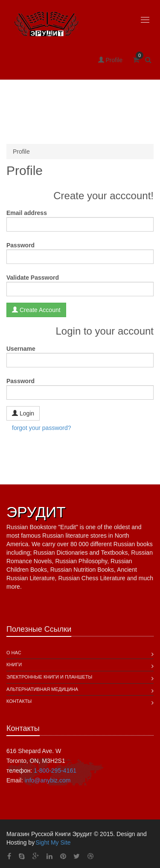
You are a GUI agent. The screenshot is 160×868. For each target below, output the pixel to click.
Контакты (19, 701)
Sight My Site (53, 842)
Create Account (36, 310)
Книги (14, 665)
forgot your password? (42, 428)
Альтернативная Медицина (42, 689)
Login (23, 413)
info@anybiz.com (48, 780)
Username (21, 349)
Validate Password (33, 278)
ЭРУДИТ (36, 512)
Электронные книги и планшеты (49, 677)
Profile (111, 60)
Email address (27, 213)
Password (20, 245)
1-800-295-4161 (55, 771)
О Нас (14, 653)
